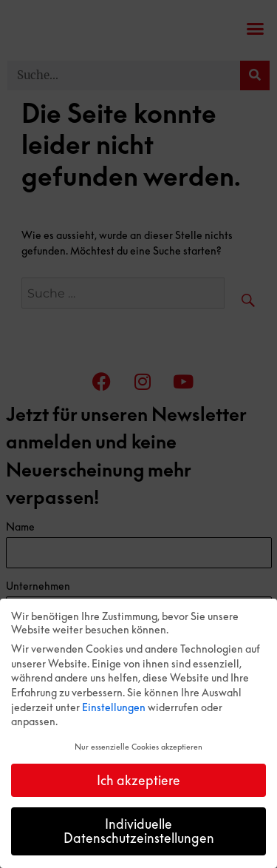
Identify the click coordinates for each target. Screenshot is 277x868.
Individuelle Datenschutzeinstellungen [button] (139, 831)
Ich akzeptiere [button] (138, 780)
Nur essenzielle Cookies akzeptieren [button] (138, 747)
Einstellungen (114, 707)
